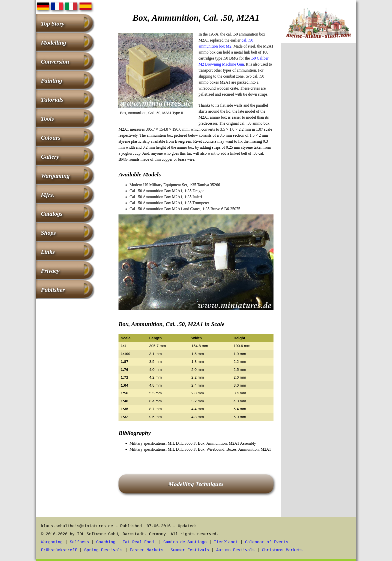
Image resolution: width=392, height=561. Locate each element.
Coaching (106, 542)
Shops (48, 233)
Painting (51, 81)
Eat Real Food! (139, 542)
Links (48, 252)
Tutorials (52, 100)
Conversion (55, 62)
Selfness (79, 542)
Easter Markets (146, 550)
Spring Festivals (103, 550)
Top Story (52, 24)
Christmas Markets (282, 550)
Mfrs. (47, 195)
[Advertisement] (318, 130)
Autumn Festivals (235, 550)
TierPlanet (226, 542)
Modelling (53, 43)
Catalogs (52, 214)
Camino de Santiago (185, 542)
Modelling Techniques (196, 484)
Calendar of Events (267, 542)
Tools (47, 119)
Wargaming (55, 176)
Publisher (53, 290)
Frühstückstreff (59, 550)
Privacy (50, 271)
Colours (51, 138)
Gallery (50, 157)
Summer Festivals (190, 550)
